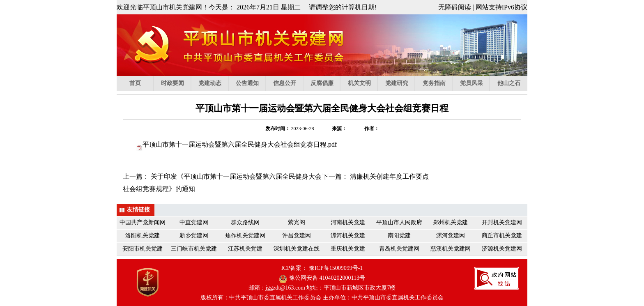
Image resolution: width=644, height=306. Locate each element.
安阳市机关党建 (143, 249)
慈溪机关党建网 (451, 249)
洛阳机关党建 (143, 236)
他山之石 (509, 83)
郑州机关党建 (451, 222)
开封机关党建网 (502, 222)
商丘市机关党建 (502, 236)
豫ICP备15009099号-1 (336, 268)
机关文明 (363, 83)
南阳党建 (399, 236)
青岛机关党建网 (399, 249)
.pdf (240, 144)
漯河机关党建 (348, 236)
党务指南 (438, 83)
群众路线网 (245, 222)
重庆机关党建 (348, 249)
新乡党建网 (194, 236)
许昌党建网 (297, 236)
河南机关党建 (348, 222)
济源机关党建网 (502, 249)
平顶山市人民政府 (399, 222)
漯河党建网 (451, 236)
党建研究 (400, 83)
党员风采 (475, 83)
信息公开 (288, 83)
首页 (141, 83)
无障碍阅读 (455, 7)
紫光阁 (297, 222)
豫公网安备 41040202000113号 (327, 278)
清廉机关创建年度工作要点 (389, 176)
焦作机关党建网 (245, 236)
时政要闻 (176, 83)
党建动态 (213, 83)
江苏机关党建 (245, 249)
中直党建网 (194, 222)
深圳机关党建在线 (297, 249)
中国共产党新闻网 (143, 222)
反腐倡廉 (325, 83)
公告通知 (251, 83)
